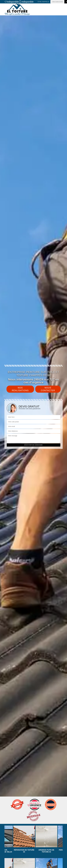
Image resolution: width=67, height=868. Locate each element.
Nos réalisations (20, 389)
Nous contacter (48, 389)
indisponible (11, 2)
